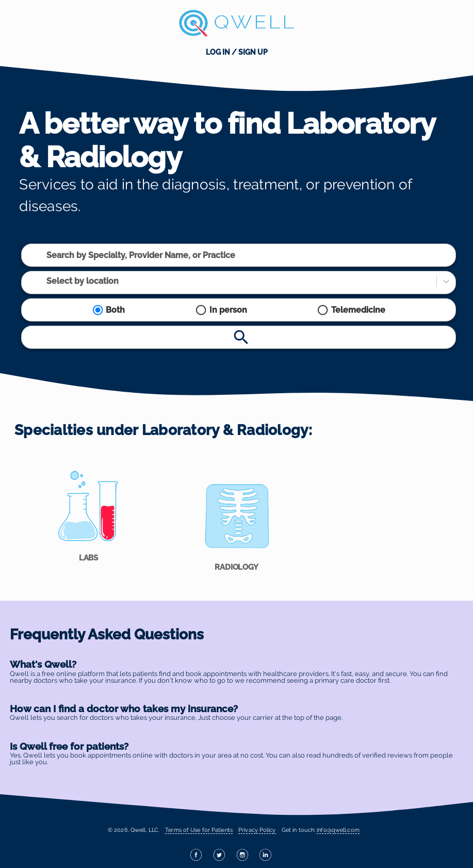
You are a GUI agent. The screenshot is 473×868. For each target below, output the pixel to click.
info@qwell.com (338, 830)
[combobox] (47, 255)
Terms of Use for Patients (199, 830)
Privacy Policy (257, 830)
